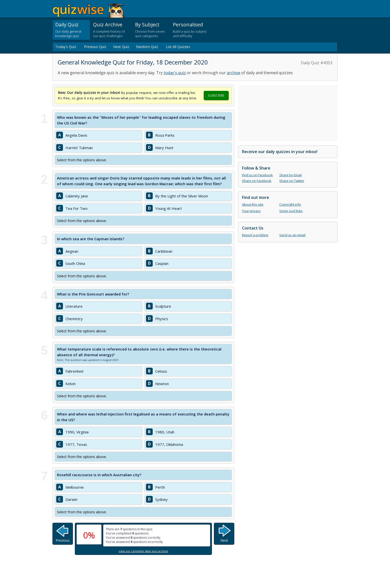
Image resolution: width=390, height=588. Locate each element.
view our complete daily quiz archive (143, 551)
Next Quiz (121, 47)
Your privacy (251, 211)
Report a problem (255, 235)
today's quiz (175, 73)
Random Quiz (147, 47)
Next (224, 540)
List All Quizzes (178, 47)
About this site (253, 204)
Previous (63, 540)
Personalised (188, 25)
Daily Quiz (67, 25)
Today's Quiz (66, 47)
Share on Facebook (257, 181)
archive (234, 73)
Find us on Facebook (257, 175)
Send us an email (292, 235)
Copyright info (290, 204)
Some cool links (291, 211)
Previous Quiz (95, 47)
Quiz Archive (108, 25)
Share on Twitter (292, 181)
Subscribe (216, 95)
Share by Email (291, 175)
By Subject (147, 25)
